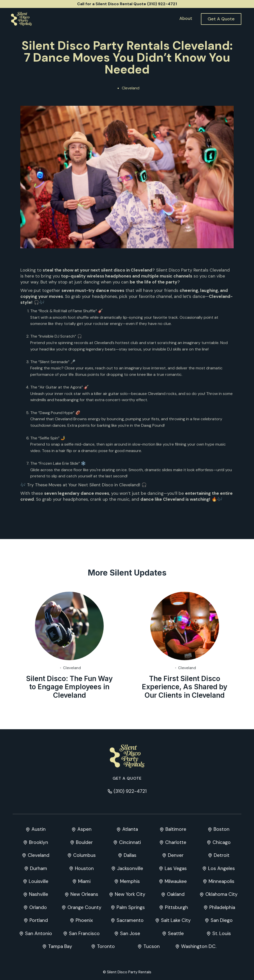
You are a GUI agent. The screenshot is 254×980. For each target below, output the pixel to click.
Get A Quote (221, 19)
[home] (21, 19)
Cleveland (131, 88)
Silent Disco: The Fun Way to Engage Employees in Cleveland (69, 687)
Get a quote (127, 778)
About (186, 18)
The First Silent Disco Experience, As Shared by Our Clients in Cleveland (185, 687)
